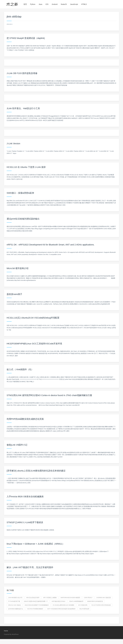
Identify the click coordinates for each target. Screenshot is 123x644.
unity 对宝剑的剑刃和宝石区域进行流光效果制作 (61, 609)
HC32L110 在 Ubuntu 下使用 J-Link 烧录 (26, 167)
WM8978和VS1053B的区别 (95, 601)
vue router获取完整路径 (35, 609)
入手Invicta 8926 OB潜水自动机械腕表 (25, 497)
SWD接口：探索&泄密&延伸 (20, 193)
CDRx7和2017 (88, 598)
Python (33, 4)
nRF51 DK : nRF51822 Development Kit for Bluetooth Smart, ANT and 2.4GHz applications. (51, 245)
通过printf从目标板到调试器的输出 (23, 219)
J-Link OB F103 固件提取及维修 (22, 73)
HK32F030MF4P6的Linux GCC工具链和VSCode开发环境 (34, 344)
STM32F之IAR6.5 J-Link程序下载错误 (25, 522)
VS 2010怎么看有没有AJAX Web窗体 (64, 605)
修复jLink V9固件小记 (17, 445)
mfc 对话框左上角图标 (50, 598)
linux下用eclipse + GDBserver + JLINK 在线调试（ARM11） (36, 544)
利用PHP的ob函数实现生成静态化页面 (25, 419)
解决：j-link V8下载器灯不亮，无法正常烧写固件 (30, 567)
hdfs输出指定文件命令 (58, 601)
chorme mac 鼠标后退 (104, 598)
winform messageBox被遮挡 (70, 598)
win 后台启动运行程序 (33, 598)
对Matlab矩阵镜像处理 (76, 601)
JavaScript (74, 4)
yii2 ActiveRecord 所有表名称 (101, 605)
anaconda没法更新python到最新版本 (37, 605)
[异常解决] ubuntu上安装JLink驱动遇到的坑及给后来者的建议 (36, 471)
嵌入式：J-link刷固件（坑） (20, 369)
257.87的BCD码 (83, 605)
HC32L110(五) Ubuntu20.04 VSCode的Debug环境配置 (33, 318)
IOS (47, 4)
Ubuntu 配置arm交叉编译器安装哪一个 (36, 601)
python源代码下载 (14, 601)
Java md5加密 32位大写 (15, 598)
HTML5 (84, 4)
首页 (25, 4)
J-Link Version (13, 144)
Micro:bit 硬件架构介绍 (18, 268)
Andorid (55, 4)
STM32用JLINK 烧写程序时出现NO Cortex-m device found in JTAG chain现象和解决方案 (49, 395)
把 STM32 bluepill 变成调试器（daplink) (26, 38)
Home (6, 631)
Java (40, 4)
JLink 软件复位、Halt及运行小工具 (23, 108)
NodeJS (64, 4)
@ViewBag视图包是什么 (16, 609)
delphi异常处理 (84, 609)
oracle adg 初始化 (15, 605)
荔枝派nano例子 (15, 294)
